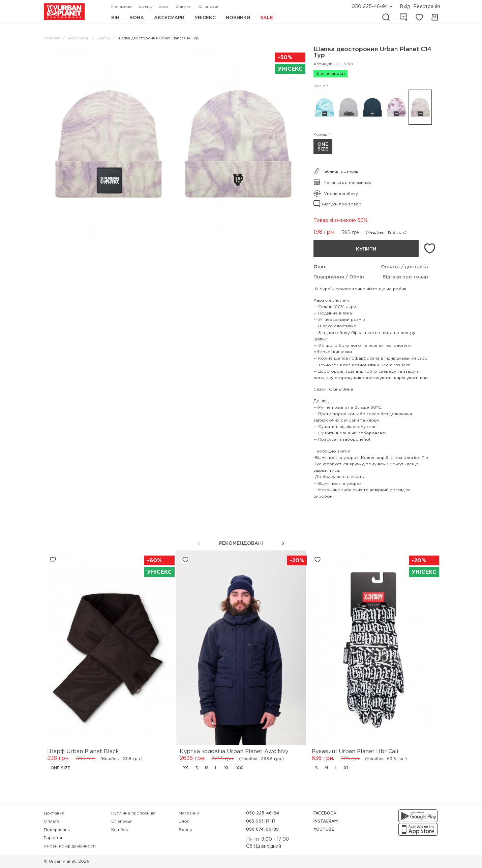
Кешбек (120, 830)
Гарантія (53, 838)
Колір (319, 86)
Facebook (325, 813)
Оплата (52, 821)
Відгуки (184, 7)
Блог (164, 7)
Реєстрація (427, 7)
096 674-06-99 (262, 829)
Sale (267, 18)
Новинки (238, 18)
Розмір (321, 135)
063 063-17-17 (261, 821)
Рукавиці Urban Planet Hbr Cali (355, 752)
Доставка (54, 813)
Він (115, 18)
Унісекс (205, 18)
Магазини (122, 7)
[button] (283, 543)
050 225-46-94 (370, 7)
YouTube (324, 829)
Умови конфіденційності (70, 846)
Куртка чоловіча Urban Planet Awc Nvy (234, 752)
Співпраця (209, 7)
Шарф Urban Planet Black (83, 752)
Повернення (57, 830)
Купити (366, 249)
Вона (137, 18)
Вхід (405, 7)
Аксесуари (169, 18)
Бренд (145, 7)
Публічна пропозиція (133, 813)
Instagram (326, 821)
